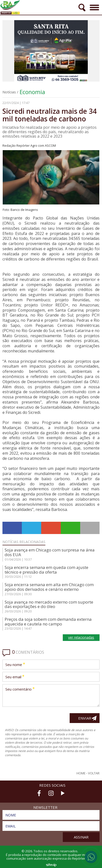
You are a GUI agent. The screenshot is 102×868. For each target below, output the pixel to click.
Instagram (51, 793)
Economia (32, 92)
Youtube (63, 793)
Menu (94, 6)
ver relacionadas (81, 637)
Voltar (94, 773)
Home (81, 773)
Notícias (9, 92)
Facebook (39, 793)
